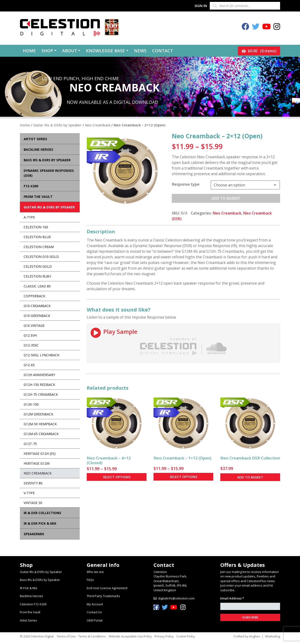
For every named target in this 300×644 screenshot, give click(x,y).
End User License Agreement (107, 588)
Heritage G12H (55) (40, 454)
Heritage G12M (37, 463)
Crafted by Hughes (247, 636)
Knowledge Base (105, 51)
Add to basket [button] (250, 477)
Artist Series (28, 620)
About (70, 51)
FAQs (90, 580)
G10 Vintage (34, 326)
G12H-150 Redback (39, 385)
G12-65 (29, 365)
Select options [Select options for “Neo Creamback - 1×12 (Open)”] (183, 477)
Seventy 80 (33, 483)
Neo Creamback (98, 125)
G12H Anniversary (39, 375)
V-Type (29, 493)
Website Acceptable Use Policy (130, 636)
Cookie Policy (186, 636)
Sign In (201, 6)
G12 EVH (30, 335)
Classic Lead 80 (37, 286)
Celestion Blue (37, 237)
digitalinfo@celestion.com (176, 598)
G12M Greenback (38, 414)
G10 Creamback (37, 306)
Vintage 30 (33, 503)
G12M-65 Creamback (41, 434)
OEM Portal (95, 620)
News (140, 51)
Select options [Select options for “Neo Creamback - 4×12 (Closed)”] (117, 477)
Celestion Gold (38, 266)
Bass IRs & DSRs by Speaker (40, 580)
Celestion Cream (39, 247)
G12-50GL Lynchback (41, 355)
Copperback (34, 296)
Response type (186, 184)
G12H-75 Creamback (41, 394)
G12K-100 (31, 404)
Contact (163, 51)
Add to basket (226, 198)
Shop (47, 51)
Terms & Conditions (92, 636)
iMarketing (273, 636)
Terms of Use (66, 636)
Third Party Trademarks (103, 596)
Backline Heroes (32, 596)
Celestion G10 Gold (41, 257)
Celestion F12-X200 (33, 604)
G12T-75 (30, 444)
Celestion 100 (36, 227)
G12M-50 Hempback (40, 424)
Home (29, 51)
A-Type (29, 217)
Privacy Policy (164, 636)
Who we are (95, 572)
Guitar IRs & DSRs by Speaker (57, 125)
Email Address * (232, 598)
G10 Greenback (37, 316)
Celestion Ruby (37, 276)
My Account (95, 604)
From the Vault (30, 612)
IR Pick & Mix (29, 588)
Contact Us (94, 612)
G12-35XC (31, 345)
